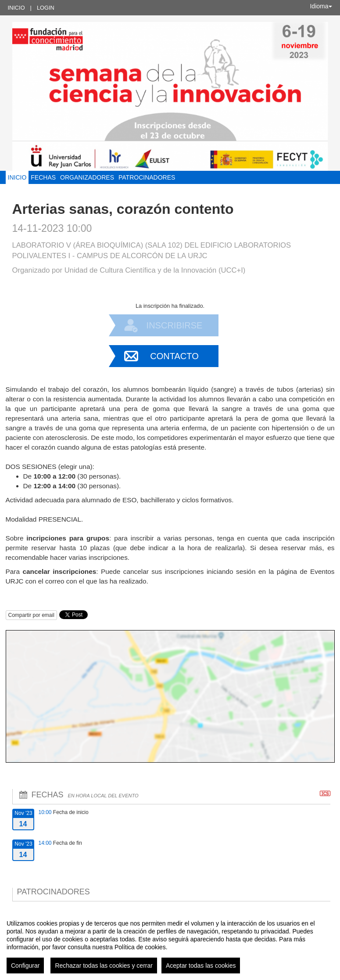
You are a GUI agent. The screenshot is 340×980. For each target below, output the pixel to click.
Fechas (43, 177)
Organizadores (87, 177)
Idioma (321, 6)
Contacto (174, 356)
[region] (170, 943)
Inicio (16, 8)
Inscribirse (175, 325)
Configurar (25, 966)
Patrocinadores (147, 177)
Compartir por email (31, 615)
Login (46, 8)
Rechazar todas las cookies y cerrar (104, 966)
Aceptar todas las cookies (201, 966)
